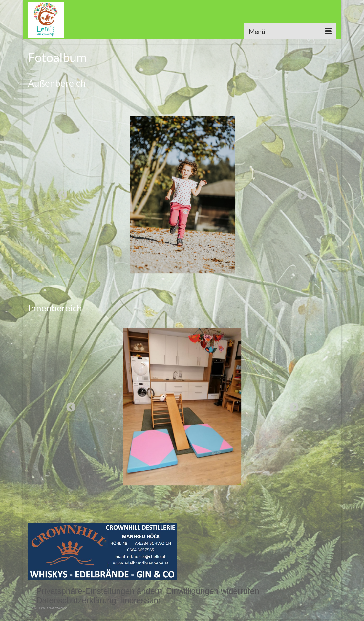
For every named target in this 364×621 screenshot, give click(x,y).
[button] (99, 591)
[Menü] (290, 31)
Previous (61, 194)
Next (300, 194)
